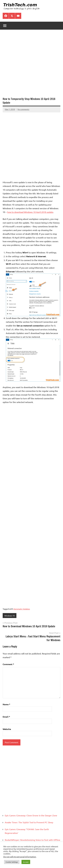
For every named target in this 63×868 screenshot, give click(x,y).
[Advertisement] (31, 65)
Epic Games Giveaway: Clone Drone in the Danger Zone (31, 815)
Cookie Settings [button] (12, 862)
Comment (8, 664)
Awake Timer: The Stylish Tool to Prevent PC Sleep (29, 822)
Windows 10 (10, 616)
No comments (23, 109)
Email (6, 717)
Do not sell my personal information (20, 857)
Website (7, 729)
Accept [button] (26, 862)
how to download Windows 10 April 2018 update (30, 212)
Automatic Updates (22, 609)
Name (6, 704)
